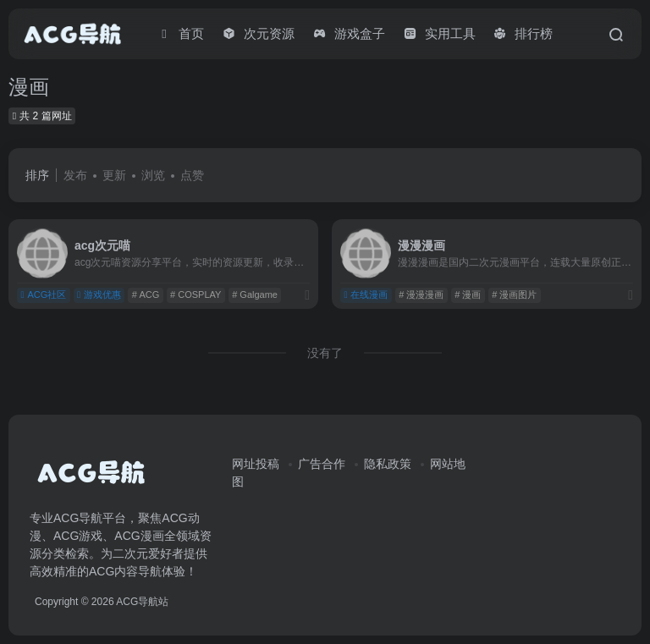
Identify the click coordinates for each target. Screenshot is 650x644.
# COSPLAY (196, 294)
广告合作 (322, 464)
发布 (75, 175)
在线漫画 (366, 294)
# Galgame (255, 294)
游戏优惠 (99, 294)
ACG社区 (43, 294)
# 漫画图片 (514, 294)
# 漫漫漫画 (421, 294)
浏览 (153, 175)
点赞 (192, 175)
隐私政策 (388, 464)
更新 (114, 175)
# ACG (146, 294)
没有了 (325, 353)
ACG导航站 (142, 602)
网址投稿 (256, 464)
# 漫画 (468, 294)
